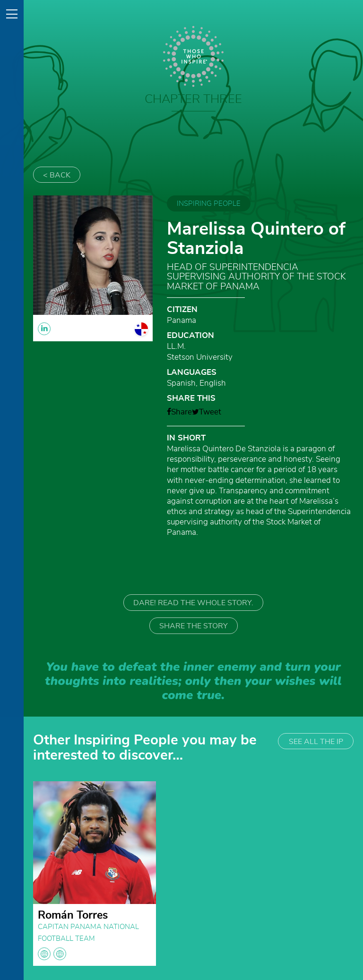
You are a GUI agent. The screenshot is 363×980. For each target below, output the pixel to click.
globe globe (52, 954)
